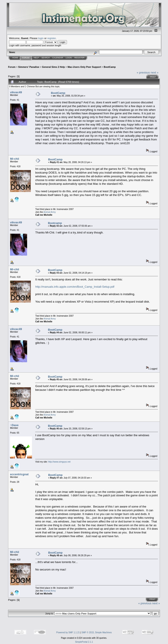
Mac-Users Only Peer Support (84, 67)
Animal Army (50, 212)
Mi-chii (15, 159)
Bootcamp (55, 223)
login (41, 38)
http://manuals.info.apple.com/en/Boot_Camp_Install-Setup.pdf (75, 287)
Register (79, 58)
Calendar (58, 58)
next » (155, 73)
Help (36, 58)
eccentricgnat (19, 474)
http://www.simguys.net (59, 462)
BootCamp (110, 67)
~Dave (14, 425)
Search (46, 58)
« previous (143, 73)
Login (69, 58)
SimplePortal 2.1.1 (84, 642)
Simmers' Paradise (29, 67)
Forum (26, 58)
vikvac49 (16, 92)
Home (15, 58)
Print (153, 77)
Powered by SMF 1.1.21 (68, 632)
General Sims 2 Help (53, 67)
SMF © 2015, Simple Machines (97, 632)
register (51, 38)
